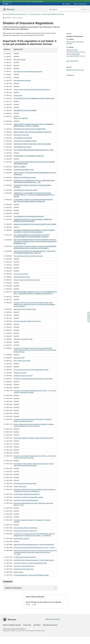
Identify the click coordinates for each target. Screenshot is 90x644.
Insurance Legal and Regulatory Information (53, 14)
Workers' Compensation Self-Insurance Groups (27, 280)
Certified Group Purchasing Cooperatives (25, 557)
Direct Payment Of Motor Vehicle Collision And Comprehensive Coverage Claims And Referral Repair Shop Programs (34, 465)
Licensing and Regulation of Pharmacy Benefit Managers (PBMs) (31, 575)
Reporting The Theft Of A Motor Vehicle (25, 309)
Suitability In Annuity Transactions (23, 376)
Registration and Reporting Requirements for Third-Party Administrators (34, 545)
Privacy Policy (27, 625)
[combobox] (67, 9)
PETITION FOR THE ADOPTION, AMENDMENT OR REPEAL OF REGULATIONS (34, 98)
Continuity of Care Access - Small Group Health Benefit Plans (30, 563)
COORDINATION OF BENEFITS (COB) (24, 170)
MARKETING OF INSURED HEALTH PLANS (25, 178)
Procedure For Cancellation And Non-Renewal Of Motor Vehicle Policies (33, 379)
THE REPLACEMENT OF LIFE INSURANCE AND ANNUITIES (29, 156)
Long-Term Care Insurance (21, 274)
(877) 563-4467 (76, 54)
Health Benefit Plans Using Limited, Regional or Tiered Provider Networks (34, 560)
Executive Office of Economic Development (16, 14)
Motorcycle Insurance (20, 60)
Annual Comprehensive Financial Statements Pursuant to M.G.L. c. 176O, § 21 (35, 548)
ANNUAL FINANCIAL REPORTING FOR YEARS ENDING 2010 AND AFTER (33, 132)
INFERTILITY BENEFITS (20, 167)
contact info (72, 61)
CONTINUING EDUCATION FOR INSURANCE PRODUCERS (29, 216)
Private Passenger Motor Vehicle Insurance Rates (27, 321)
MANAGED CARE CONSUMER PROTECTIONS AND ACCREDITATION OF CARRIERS (35, 224)
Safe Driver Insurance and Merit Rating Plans (26, 500)
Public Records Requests (50, 625)
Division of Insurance (36, 14)
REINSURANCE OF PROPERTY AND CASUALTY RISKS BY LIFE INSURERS (32, 144)
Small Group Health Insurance (22, 277)
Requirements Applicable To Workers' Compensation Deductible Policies (33, 438)
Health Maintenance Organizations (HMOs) (26, 190)
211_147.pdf (17, 554)
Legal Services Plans (19, 358)
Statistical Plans (18, 96)
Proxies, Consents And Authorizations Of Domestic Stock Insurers (32, 90)
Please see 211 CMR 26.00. (21, 118)
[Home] (3, 14)
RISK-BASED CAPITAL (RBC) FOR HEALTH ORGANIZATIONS (30, 129)
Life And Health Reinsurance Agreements (25, 483)
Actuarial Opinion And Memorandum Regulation (27, 494)
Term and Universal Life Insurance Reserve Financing (28, 256)
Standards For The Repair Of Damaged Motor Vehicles (29, 497)
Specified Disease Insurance (21, 539)
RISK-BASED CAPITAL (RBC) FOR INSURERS (25, 110)
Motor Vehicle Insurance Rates (22, 361)
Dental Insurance (18, 572)
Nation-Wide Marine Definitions (22, 81)
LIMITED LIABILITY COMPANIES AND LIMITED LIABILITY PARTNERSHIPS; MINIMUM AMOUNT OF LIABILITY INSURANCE (34, 125)
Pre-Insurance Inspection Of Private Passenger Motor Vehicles (31, 370)
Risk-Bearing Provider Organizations (24, 569)
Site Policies (37, 625)
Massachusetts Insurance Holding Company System (28, 72)
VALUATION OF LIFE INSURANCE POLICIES (25, 141)
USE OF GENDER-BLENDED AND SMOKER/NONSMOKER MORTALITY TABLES (34, 150)
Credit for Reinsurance (20, 487)
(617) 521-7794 (73, 50)
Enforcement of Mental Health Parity (24, 566)
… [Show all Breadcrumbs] (28, 14)
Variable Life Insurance (20, 373)
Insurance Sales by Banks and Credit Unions (26, 528)
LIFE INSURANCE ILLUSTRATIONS (23, 138)
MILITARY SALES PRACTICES (21, 135)
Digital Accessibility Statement (12, 625)
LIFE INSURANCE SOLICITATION (22, 147)
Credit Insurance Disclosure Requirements (25, 531)
